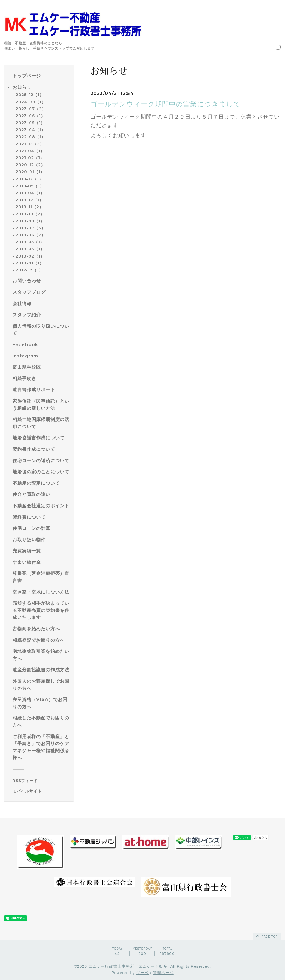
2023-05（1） (30, 123)
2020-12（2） (30, 165)
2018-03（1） (30, 249)
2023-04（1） (30, 130)
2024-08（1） (31, 102)
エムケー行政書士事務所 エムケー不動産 (128, 966)
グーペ (142, 973)
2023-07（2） (31, 109)
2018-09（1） (30, 221)
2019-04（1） (30, 193)
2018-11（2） (30, 207)
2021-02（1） (30, 158)
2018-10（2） (30, 214)
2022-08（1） (30, 137)
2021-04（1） (30, 151)
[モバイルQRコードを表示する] (41, 791)
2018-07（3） (30, 228)
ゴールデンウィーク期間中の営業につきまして (165, 104)
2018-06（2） (30, 235)
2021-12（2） (30, 144)
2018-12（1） (30, 200)
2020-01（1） (30, 172)
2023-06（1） (30, 116)
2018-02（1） (30, 256)
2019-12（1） (29, 179)
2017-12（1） (29, 270)
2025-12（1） (30, 95)
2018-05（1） (30, 242)
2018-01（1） (30, 263)
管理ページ (163, 973)
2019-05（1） (30, 186)
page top (266, 936)
